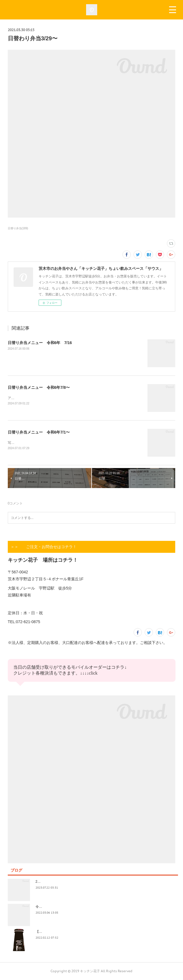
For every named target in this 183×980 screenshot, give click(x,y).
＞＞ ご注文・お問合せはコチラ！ (44, 547)
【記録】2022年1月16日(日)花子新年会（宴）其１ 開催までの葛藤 (87, 932)
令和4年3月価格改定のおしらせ (59, 907)
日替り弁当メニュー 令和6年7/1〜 (39, 432)
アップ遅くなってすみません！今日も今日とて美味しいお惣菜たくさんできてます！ (71, 398)
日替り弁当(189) (18, 228)
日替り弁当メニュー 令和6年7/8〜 (39, 387)
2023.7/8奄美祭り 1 (51, 882)
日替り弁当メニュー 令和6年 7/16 (40, 343)
